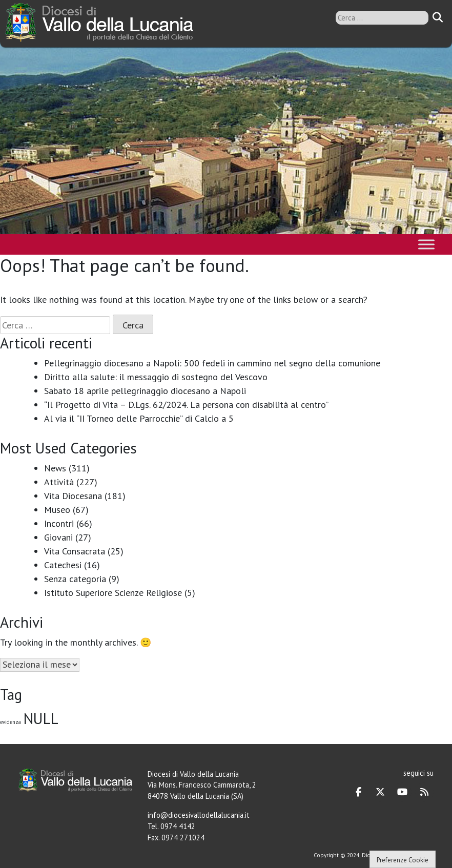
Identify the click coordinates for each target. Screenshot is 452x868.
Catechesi (63, 565)
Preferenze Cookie (403, 860)
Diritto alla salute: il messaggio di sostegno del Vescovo (156, 377)
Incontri (59, 523)
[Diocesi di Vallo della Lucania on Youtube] (402, 792)
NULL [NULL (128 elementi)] (41, 718)
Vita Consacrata (75, 551)
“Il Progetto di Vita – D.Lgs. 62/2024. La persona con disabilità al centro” (186, 405)
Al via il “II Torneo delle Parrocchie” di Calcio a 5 (139, 418)
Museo (57, 510)
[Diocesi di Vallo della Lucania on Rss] (424, 792)
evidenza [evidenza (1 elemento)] (11, 722)
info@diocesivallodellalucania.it (199, 815)
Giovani (58, 537)
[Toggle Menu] (426, 244)
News (55, 468)
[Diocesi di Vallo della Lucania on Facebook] (359, 792)
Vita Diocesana (73, 496)
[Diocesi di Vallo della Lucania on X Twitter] (380, 792)
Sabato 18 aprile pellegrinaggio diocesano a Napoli (145, 391)
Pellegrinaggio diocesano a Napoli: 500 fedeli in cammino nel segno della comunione (212, 363)
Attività (59, 482)
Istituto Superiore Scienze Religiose (113, 593)
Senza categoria (75, 579)
